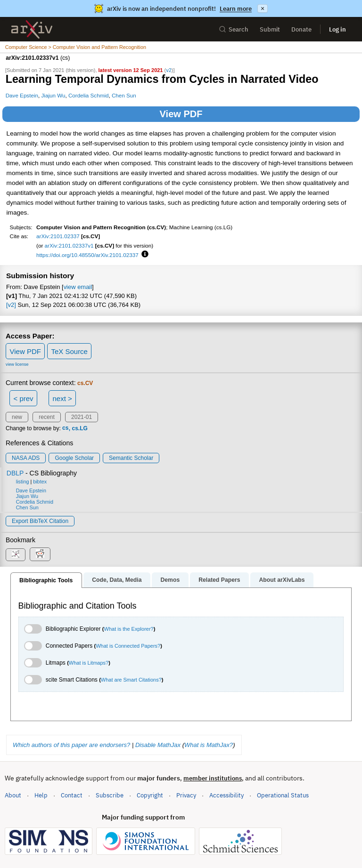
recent (46, 417)
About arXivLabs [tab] (282, 580)
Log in (337, 29)
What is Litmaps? (89, 663)
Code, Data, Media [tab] (117, 580)
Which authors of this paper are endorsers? (71, 745)
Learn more (236, 9)
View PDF (181, 114)
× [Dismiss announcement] (263, 8)
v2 (169, 70)
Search (234, 29)
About (13, 795)
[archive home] (32, 29)
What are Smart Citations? (131, 680)
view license (17, 364)
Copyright (150, 795)
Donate (301, 29)
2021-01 (82, 417)
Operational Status (283, 795)
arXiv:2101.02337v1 (69, 245)
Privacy (186, 795)
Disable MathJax (158, 745)
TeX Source (69, 351)
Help (41, 795)
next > (62, 398)
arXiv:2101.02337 (58, 236)
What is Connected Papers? (128, 646)
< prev (24, 398)
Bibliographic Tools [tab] (46, 580)
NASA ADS (26, 458)
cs (65, 428)
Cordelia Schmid (89, 95)
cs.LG (79, 428)
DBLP (15, 473)
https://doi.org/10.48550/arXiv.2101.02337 (87, 255)
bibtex (40, 482)
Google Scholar (74, 458)
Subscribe (110, 795)
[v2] (11, 305)
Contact (72, 795)
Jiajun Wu (53, 95)
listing (23, 482)
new (17, 417)
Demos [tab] (170, 580)
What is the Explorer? (129, 629)
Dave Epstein (22, 95)
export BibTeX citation (40, 521)
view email (78, 287)
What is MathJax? (209, 745)
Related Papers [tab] (219, 580)
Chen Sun (124, 95)
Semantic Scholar (131, 458)
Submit (270, 29)
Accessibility (226, 795)
